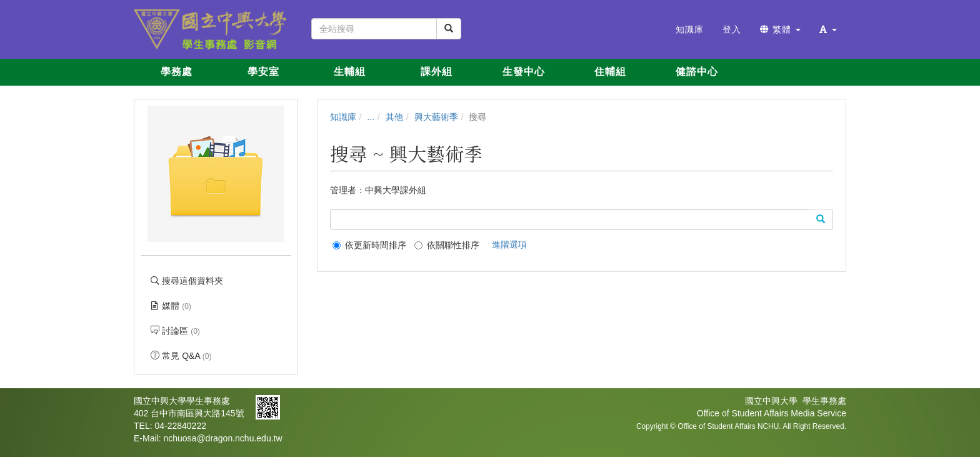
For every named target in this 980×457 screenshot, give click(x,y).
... (371, 117)
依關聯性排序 (447, 245)
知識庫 (343, 117)
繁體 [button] (780, 29)
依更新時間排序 (369, 245)
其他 (394, 117)
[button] (828, 29)
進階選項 (509, 244)
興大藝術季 (436, 117)
